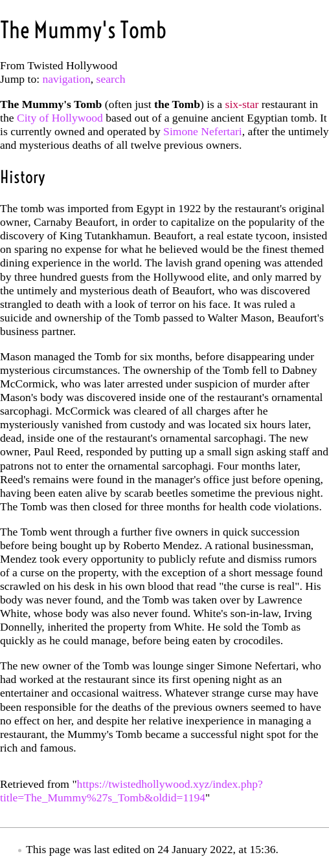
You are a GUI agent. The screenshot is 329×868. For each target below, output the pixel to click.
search (111, 79)
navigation (67, 79)
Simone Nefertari (203, 131)
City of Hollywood (60, 118)
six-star (242, 104)
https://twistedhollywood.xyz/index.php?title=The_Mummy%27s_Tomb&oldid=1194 (131, 791)
